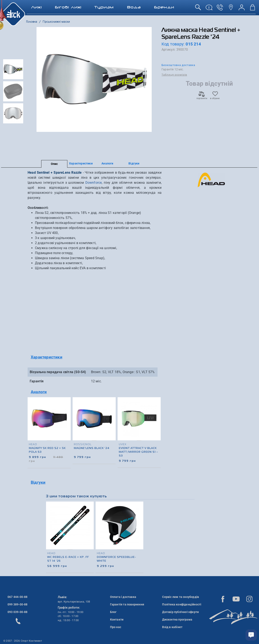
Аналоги (107, 163)
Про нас (116, 627)
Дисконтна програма (177, 619)
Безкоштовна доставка (178, 65)
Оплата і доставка (123, 597)
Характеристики (81, 163)
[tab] (95, 357)
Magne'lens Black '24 (92, 448)
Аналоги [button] (39, 392)
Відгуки (134, 163)
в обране (215, 97)
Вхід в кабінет (172, 627)
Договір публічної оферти (180, 612)
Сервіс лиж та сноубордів (181, 597)
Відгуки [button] (38, 482)
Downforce (94, 183)
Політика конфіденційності (182, 604)
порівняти (202, 97)
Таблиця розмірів (174, 75)
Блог (113, 612)
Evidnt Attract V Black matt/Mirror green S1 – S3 (139, 452)
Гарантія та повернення (127, 604)
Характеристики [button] (47, 357)
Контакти (117, 619)
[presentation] (157, 425)
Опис (54, 164)
